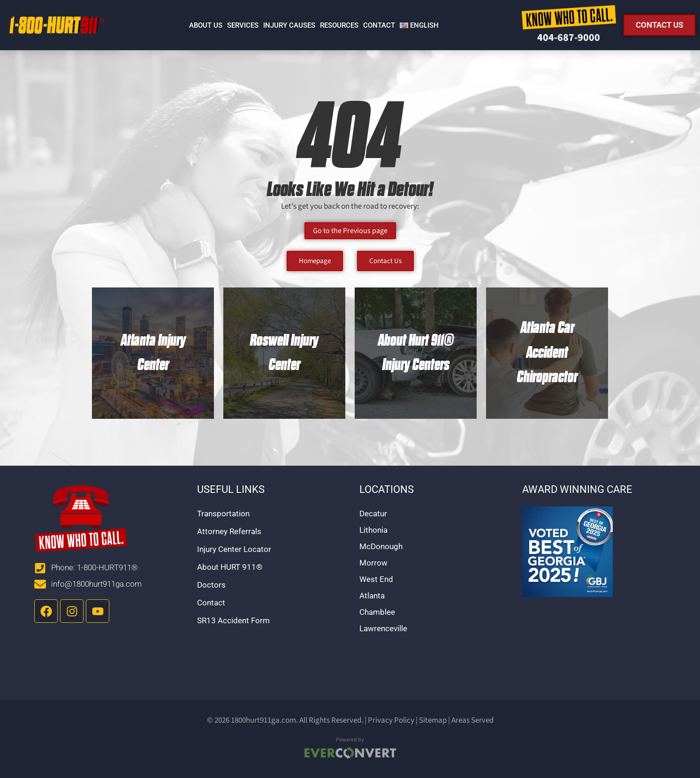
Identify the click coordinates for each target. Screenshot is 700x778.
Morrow (373, 563)
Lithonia (373, 530)
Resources (339, 25)
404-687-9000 (569, 38)
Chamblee (377, 612)
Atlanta (372, 596)
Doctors (211, 585)
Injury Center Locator (234, 549)
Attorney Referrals (229, 531)
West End (376, 579)
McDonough (381, 546)
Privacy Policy (391, 720)
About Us (206, 25)
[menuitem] (419, 25)
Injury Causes (289, 25)
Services (243, 25)
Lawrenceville (383, 628)
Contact (379, 25)
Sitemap (433, 720)
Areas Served (472, 720)
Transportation (223, 514)
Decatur (373, 514)
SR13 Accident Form (233, 620)
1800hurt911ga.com (263, 720)
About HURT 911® (230, 567)
